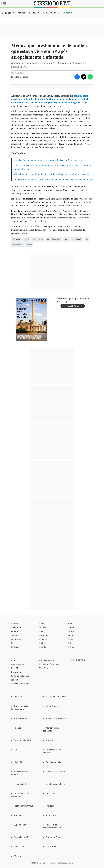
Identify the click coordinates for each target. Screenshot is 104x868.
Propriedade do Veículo (57, 697)
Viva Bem (43, 668)
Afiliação (18, 697)
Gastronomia (17, 672)
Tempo (71, 628)
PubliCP (15, 631)
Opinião (15, 635)
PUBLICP (67, 13)
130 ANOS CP (34, 13)
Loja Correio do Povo (55, 784)
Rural (70, 624)
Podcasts (15, 647)
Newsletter (16, 628)
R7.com (17, 856)
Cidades (7, 13)
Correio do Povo (78, 660)
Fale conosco (20, 728)
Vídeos (42, 624)
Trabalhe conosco (22, 718)
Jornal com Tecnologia (49, 664)
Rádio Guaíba (20, 847)
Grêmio (71, 647)
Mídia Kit (18, 762)
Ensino (71, 631)
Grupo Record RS (22, 837)
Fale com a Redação (23, 740)
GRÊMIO (47, 13)
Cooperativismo (46, 660)
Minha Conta (52, 815)
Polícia (42, 643)
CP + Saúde (51, 793)
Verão (70, 639)
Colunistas (16, 639)
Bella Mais (16, 668)
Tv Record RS (52, 847)
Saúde (70, 635)
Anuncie (50, 740)
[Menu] (5, 3)
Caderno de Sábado (20, 676)
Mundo (43, 647)
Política (43, 631)
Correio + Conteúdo (20, 684)
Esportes (71, 643)
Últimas (15, 624)
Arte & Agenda (18, 664)
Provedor (50, 806)
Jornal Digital (20, 784)
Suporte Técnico (21, 825)
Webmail (18, 815)
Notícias (43, 628)
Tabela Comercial (54, 762)
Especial (15, 680)
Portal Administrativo (24, 806)
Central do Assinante (55, 772)
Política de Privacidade (56, 718)
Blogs (14, 643)
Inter (13, 660)
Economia (44, 635)
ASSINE (21, 13)
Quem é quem (52, 706)
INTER (57, 13)
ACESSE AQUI (73, 306)
